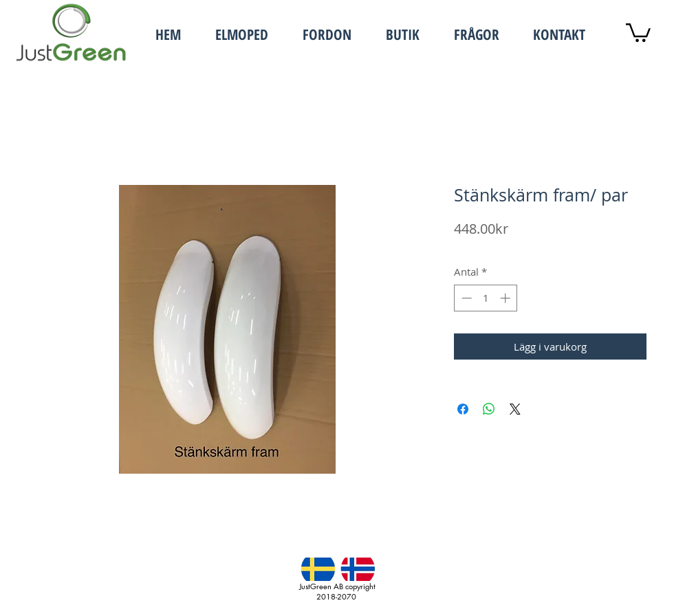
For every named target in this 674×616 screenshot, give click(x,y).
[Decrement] (465, 298)
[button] (235, 33)
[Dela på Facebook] (463, 409)
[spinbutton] (486, 298)
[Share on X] (515, 409)
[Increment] (507, 298)
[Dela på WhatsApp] (489, 409)
